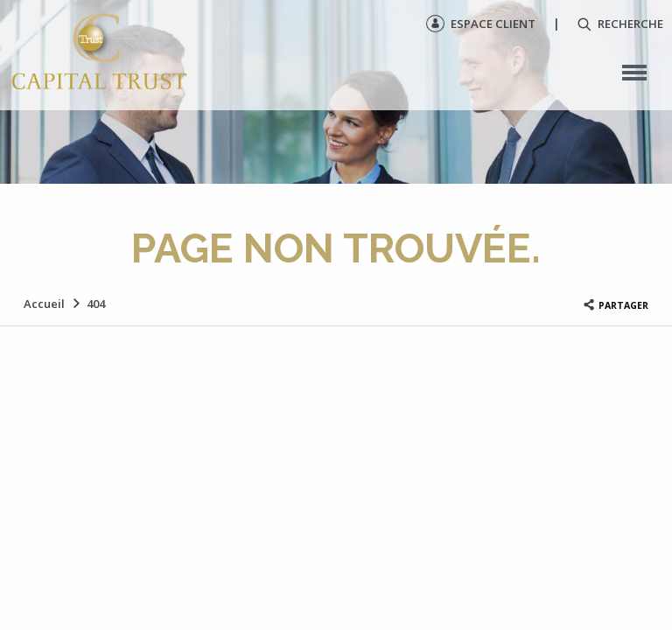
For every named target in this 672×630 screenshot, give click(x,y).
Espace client (481, 24)
